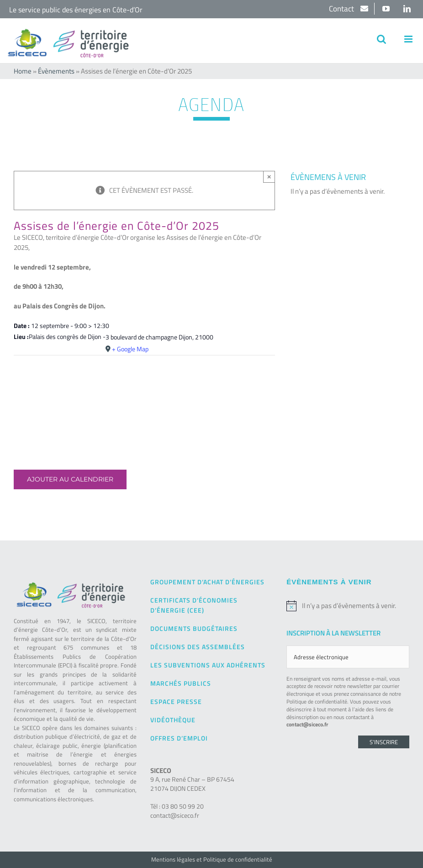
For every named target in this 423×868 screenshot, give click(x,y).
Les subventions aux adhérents (208, 665)
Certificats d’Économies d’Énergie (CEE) (194, 605)
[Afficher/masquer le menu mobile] (409, 39)
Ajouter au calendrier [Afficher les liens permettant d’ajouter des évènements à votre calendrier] (70, 479)
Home (23, 71)
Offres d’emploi (179, 738)
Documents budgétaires (194, 628)
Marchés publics (181, 683)
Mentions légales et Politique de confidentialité (212, 859)
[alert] (348, 606)
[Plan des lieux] (144, 383)
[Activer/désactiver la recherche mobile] (381, 39)
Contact (342, 9)
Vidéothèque (173, 720)
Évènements (56, 71)
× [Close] (269, 177)
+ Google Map (130, 349)
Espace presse (176, 701)
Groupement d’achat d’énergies (207, 582)
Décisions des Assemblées (198, 647)
